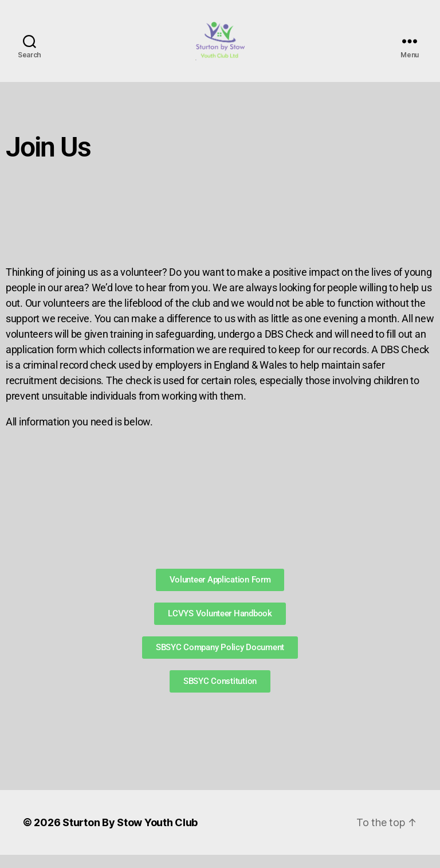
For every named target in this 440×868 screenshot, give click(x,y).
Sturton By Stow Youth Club (130, 836)
